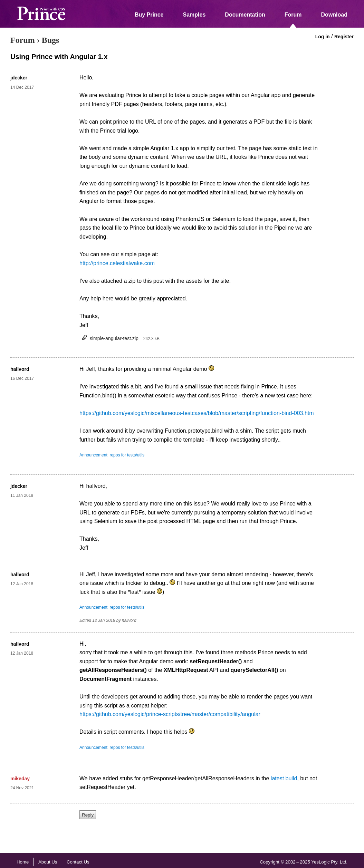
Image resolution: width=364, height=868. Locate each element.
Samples (194, 15)
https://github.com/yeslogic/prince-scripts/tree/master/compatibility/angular (170, 714)
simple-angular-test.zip (114, 338)
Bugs (51, 40)
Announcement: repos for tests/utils (112, 455)
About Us (48, 862)
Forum (293, 15)
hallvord (20, 369)
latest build (284, 778)
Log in (323, 37)
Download (334, 15)
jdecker (19, 78)
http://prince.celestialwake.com (117, 263)
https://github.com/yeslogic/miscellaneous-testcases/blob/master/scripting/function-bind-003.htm (197, 413)
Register (344, 37)
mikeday (20, 779)
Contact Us (78, 862)
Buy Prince (149, 15)
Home (23, 862)
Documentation (245, 15)
